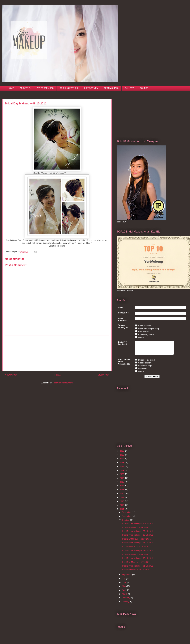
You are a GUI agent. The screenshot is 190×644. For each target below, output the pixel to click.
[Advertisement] (57, 353)
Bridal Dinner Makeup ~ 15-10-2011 (137, 545)
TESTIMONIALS (111, 88)
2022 (122, 469)
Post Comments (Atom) (63, 383)
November (127, 519)
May (124, 589)
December (127, 515)
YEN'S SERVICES (45, 88)
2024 (122, 461)
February (126, 600)
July (124, 581)
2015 (122, 496)
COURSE (144, 88)
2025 (122, 458)
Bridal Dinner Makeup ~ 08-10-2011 (137, 553)
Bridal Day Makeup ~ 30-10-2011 (136, 530)
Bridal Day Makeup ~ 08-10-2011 (136, 557)
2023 (122, 465)
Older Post (104, 375)
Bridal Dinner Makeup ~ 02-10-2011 (137, 561)
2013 (122, 504)
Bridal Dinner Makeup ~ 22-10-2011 (137, 538)
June (124, 585)
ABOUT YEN (26, 88)
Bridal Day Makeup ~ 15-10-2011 (136, 549)
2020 (122, 477)
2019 (122, 481)
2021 (122, 473)
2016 (122, 492)
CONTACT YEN (91, 88)
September (127, 577)
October (126, 523)
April (124, 593)
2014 (122, 500)
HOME (11, 88)
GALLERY (129, 88)
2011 (122, 512)
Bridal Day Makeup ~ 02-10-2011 (136, 565)
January (126, 604)
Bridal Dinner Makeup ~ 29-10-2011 (137, 534)
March (125, 597)
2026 (122, 454)
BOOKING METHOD (69, 88)
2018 (122, 485)
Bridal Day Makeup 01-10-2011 (135, 572)
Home (58, 375)
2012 (122, 508)
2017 (122, 488)
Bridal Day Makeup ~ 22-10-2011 (136, 542)
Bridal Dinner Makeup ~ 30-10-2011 (137, 526)
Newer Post (11, 375)
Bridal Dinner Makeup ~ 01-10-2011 (137, 569)
